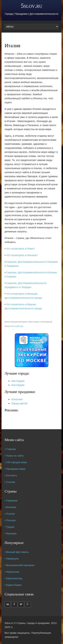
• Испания (10, 507)
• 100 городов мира (16, 462)
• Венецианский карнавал (19, 565)
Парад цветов (19, 403)
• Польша (10, 520)
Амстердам (18, 381)
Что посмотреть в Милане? (22, 255)
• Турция (9, 527)
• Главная (10, 449)
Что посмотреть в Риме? (21, 249)
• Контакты (11, 475)
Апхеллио (17, 399)
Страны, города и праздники (33, 623)
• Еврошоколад (13, 578)
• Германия (11, 501)
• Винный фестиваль (17, 552)
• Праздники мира (15, 469)
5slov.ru (32, 6)
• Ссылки (10, 482)
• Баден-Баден (13, 585)
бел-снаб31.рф (17, 326)
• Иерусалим (12, 572)
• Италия (10, 514)
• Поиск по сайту (14, 456)
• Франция (10, 533)
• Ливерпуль (12, 559)
